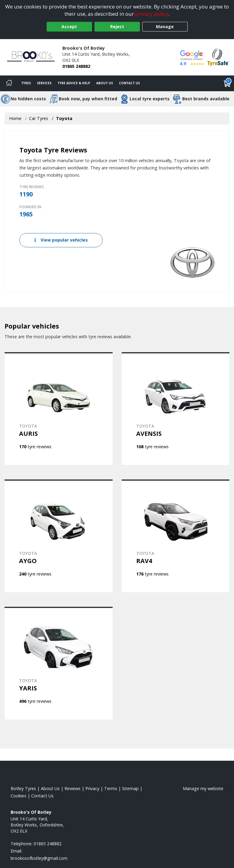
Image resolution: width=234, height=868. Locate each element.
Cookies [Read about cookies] (18, 796)
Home (15, 118)
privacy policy (152, 14)
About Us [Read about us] (50, 788)
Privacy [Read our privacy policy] (92, 788)
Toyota (64, 118)
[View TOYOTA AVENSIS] (176, 409)
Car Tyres (39, 118)
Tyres (26, 83)
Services (44, 83)
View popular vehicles (61, 240)
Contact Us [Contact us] (129, 83)
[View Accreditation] (218, 57)
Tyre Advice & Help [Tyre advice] (74, 83)
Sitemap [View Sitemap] (130, 788)
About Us (105, 83)
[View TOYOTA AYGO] (59, 536)
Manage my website (203, 788)
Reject (117, 27)
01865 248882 (76, 66)
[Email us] (39, 858)
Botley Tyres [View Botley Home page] (23, 788)
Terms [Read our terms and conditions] (111, 788)
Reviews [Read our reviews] (73, 788)
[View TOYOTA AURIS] (59, 409)
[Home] (9, 83)
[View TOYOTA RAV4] (176, 536)
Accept (69, 27)
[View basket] (227, 83)
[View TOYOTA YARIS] (59, 663)
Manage (165, 27)
